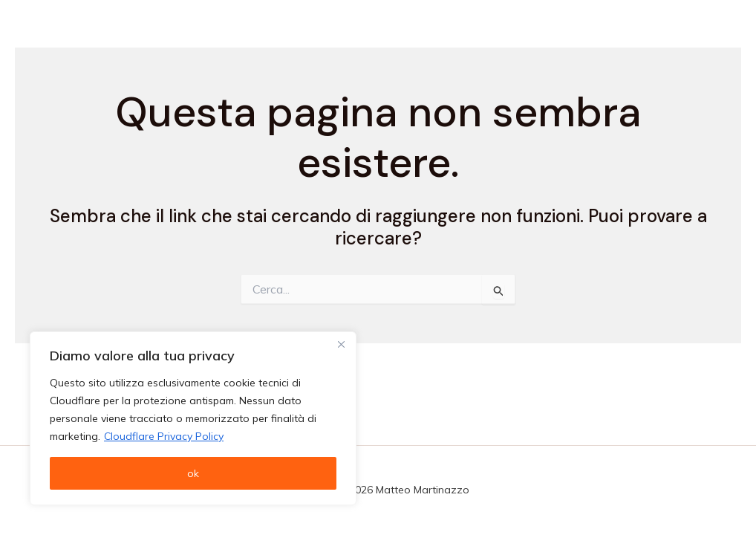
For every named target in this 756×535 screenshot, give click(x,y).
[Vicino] (341, 344)
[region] (193, 418)
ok (193, 473)
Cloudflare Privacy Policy (164, 436)
